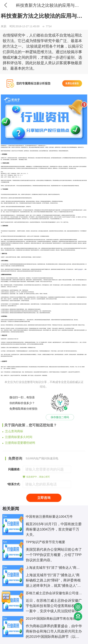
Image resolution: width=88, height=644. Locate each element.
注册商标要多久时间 (17, 437)
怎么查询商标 (13, 431)
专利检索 (80, 269)
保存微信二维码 (60, 417)
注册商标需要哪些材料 (19, 443)
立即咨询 (44, 498)
